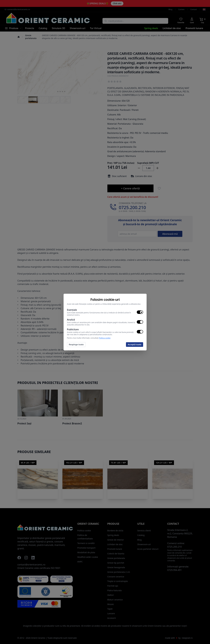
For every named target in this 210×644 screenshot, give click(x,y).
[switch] (140, 312)
